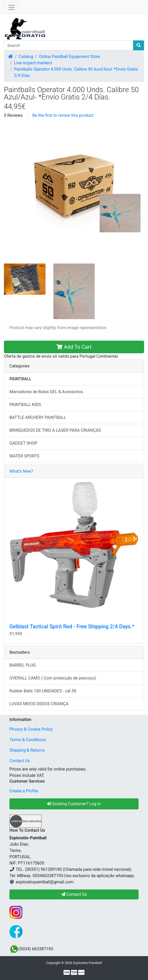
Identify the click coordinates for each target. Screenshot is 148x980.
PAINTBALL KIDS (25, 405)
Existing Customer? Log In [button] (74, 804)
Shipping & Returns (27, 750)
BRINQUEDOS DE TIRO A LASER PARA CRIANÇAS (55, 430)
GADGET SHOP (23, 443)
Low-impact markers (33, 63)
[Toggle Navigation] (12, 7)
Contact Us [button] (74, 894)
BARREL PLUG (23, 665)
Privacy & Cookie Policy (31, 729)
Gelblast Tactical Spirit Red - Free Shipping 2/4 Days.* (72, 626)
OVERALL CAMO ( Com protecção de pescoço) (53, 678)
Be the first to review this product (63, 115)
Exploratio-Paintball (87, 963)
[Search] (69, 45)
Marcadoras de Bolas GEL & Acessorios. (47, 392)
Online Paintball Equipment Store (69, 57)
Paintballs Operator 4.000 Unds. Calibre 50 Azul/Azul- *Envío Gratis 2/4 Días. (76, 72)
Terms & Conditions (28, 740)
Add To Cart (74, 347)
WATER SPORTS (24, 456)
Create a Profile (24, 791)
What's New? (21, 471)
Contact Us (20, 761)
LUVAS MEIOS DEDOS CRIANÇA (39, 704)
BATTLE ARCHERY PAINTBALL (38, 417)
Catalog (26, 57)
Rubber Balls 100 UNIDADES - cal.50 (43, 691)
